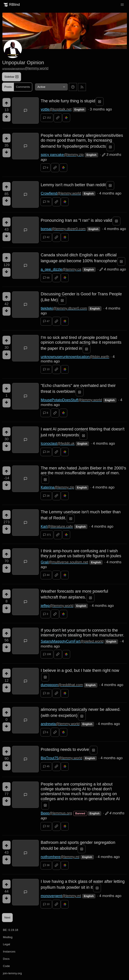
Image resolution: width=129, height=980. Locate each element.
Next (7, 918)
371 (47, 535)
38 (46, 865)
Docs (6, 959)
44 (46, 575)
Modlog (8, 937)
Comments (23, 87)
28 (46, 496)
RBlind (11, 5)
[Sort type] (51, 87)
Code (6, 966)
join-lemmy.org (12, 973)
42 (46, 237)
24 (46, 452)
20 (46, 693)
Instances (9, 952)
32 (46, 826)
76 (46, 202)
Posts (8, 87)
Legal (6, 944)
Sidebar (12, 77)
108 (47, 654)
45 (46, 766)
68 (46, 278)
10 (46, 369)
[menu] (122, 5)
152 (47, 118)
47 (46, 321)
